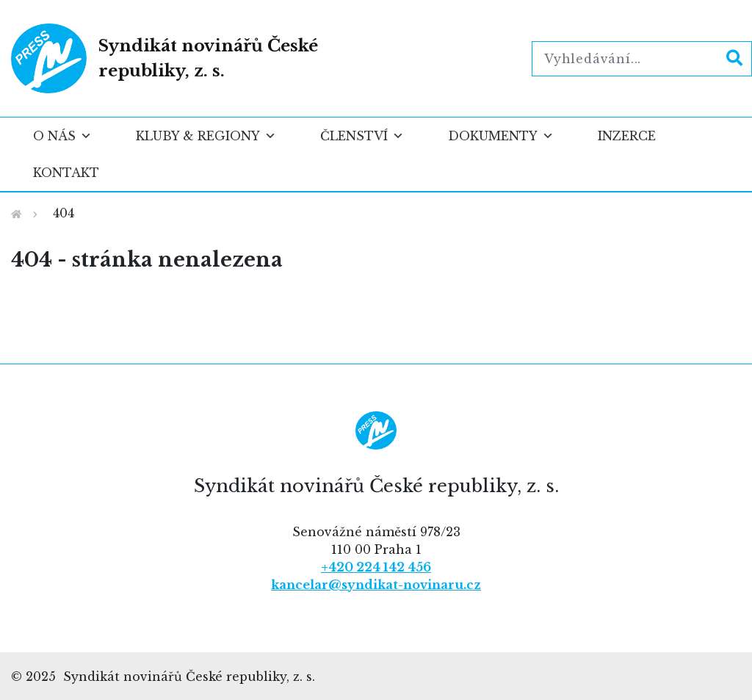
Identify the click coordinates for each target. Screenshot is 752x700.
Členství (362, 136)
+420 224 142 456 (376, 567)
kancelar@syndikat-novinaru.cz (376, 585)
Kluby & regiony (206, 136)
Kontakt (66, 173)
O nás (62, 136)
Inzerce (627, 136)
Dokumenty (501, 136)
